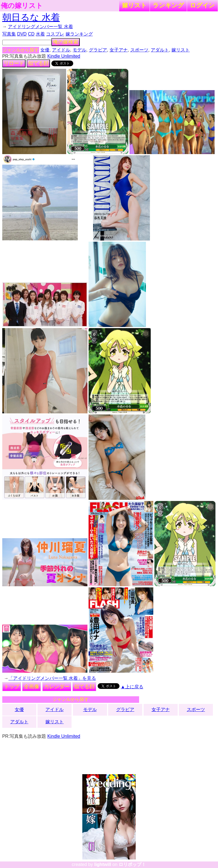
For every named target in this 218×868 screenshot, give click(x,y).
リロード (14, 63)
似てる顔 (38, 63)
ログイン (202, 5)
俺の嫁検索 (66, 42)
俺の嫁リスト (22, 6)
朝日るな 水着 (31, 17)
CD (31, 34)
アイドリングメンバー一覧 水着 (40, 27)
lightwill (103, 864)
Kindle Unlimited (64, 56)
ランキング (168, 5)
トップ (12, 687)
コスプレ (55, 34)
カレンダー (57, 687)
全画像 (32, 687)
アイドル (61, 50)
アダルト (160, 50)
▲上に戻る (132, 687)
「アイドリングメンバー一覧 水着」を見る (52, 678)
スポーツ (139, 50)
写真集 (9, 34)
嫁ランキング (79, 34)
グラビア (98, 50)
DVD (22, 34)
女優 (45, 50)
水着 (40, 34)
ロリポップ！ (132, 864)
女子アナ (119, 50)
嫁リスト (134, 5)
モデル (79, 50)
